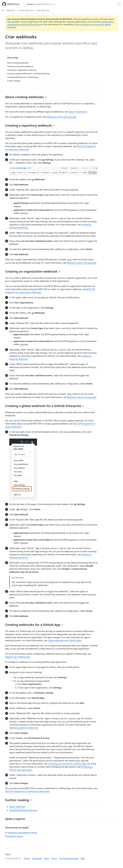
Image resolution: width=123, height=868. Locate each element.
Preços (54, 858)
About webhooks (17, 807)
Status (47, 858)
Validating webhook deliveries (24, 728)
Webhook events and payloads (61, 117)
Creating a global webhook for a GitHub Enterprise (45, 406)
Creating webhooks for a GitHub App (34, 625)
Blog (83, 858)
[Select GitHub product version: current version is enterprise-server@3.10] (41, 4)
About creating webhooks (26, 97)
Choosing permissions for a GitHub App (67, 764)
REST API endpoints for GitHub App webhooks (27, 791)
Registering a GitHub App (17, 657)
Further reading (19, 800)
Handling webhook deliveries (23, 810)
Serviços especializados (69, 858)
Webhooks (11, 10)
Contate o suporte (14, 836)
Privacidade (37, 858)
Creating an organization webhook (33, 271)
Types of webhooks (78, 112)
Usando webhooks (26, 10)
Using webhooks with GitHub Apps (65, 640)
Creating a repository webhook (30, 125)
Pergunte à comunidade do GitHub (21, 833)
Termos (27, 858)
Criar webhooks (43, 10)
